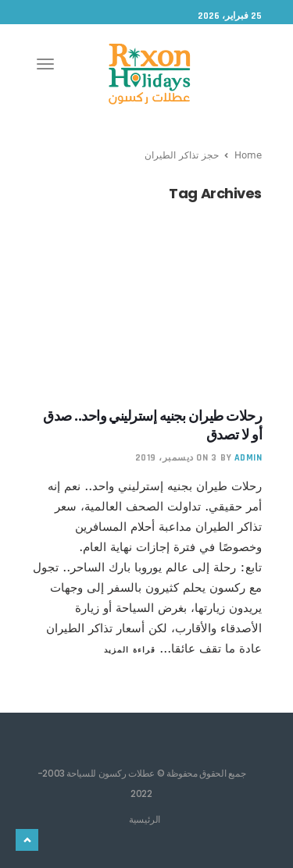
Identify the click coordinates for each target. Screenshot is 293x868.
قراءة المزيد (130, 649)
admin (248, 458)
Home (248, 155)
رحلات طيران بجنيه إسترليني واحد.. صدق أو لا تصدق (152, 425)
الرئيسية (145, 819)
